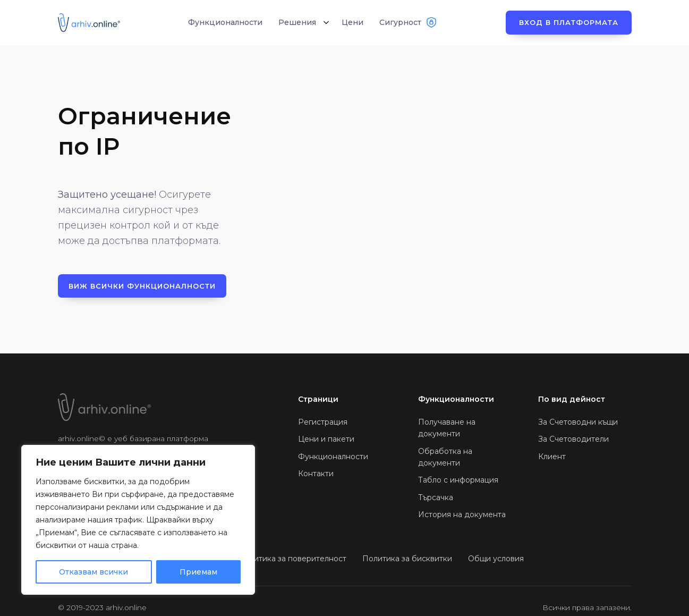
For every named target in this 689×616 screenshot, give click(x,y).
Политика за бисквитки (407, 559)
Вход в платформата (569, 22)
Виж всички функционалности (142, 286)
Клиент (552, 457)
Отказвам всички (93, 572)
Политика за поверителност (292, 559)
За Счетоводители (573, 439)
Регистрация (323, 422)
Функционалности (333, 457)
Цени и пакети (326, 439)
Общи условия (496, 559)
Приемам (198, 572)
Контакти (316, 474)
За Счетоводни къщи (578, 422)
